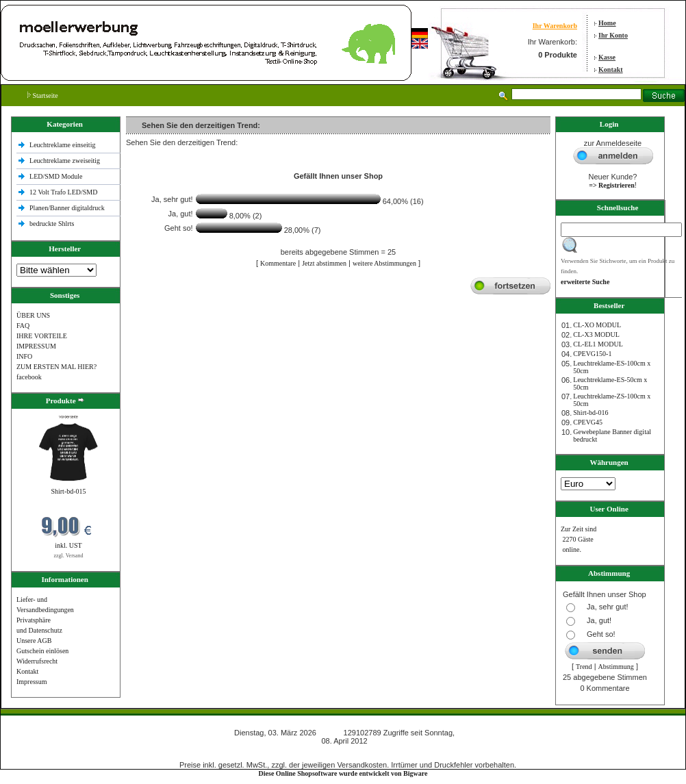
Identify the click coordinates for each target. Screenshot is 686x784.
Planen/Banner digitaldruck (67, 208)
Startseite (43, 96)
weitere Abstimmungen (384, 263)
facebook (29, 377)
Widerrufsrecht (37, 661)
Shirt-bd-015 (68, 491)
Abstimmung (616, 667)
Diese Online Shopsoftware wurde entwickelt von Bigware (343, 773)
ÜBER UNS (33, 315)
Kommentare (278, 263)
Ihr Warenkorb (555, 26)
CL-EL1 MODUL (598, 344)
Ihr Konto (613, 35)
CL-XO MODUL (597, 325)
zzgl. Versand (69, 556)
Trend (584, 667)
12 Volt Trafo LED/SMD (63, 192)
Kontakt (611, 69)
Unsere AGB (34, 641)
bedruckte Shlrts (52, 224)
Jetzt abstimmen (324, 263)
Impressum (31, 682)
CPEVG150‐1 (592, 354)
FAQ (23, 326)
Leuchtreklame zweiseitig (66, 161)
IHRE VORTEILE (42, 336)
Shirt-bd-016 (590, 413)
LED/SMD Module (56, 176)
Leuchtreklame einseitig (63, 145)
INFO (24, 356)
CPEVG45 (588, 422)
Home (607, 23)
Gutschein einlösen (42, 651)
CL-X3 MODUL (596, 334)
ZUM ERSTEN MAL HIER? (56, 367)
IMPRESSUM (36, 346)
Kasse (607, 57)
